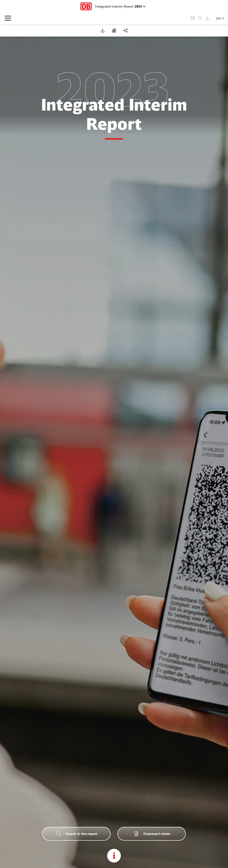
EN (219, 18)
